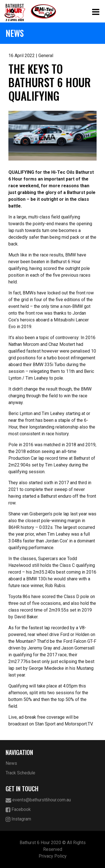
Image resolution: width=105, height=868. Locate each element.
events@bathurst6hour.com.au (38, 800)
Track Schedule (20, 773)
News (11, 763)
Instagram (18, 819)
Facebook (18, 810)
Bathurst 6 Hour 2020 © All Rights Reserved (53, 846)
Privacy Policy (53, 856)
